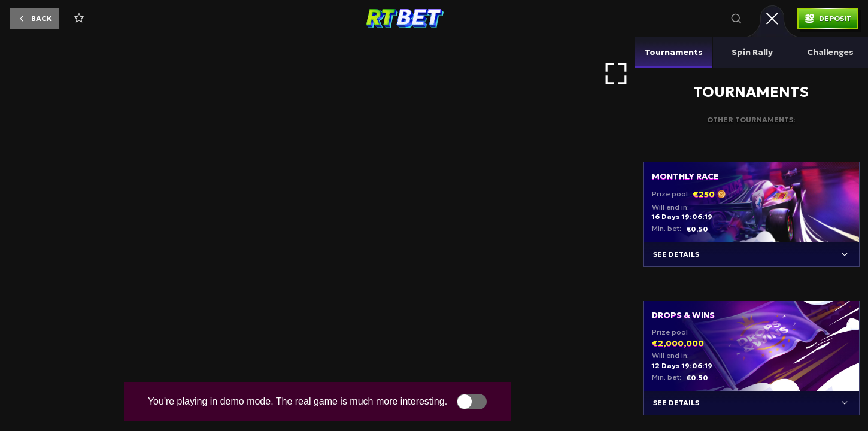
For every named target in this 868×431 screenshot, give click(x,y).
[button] (34, 19)
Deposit (835, 18)
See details (676, 254)
